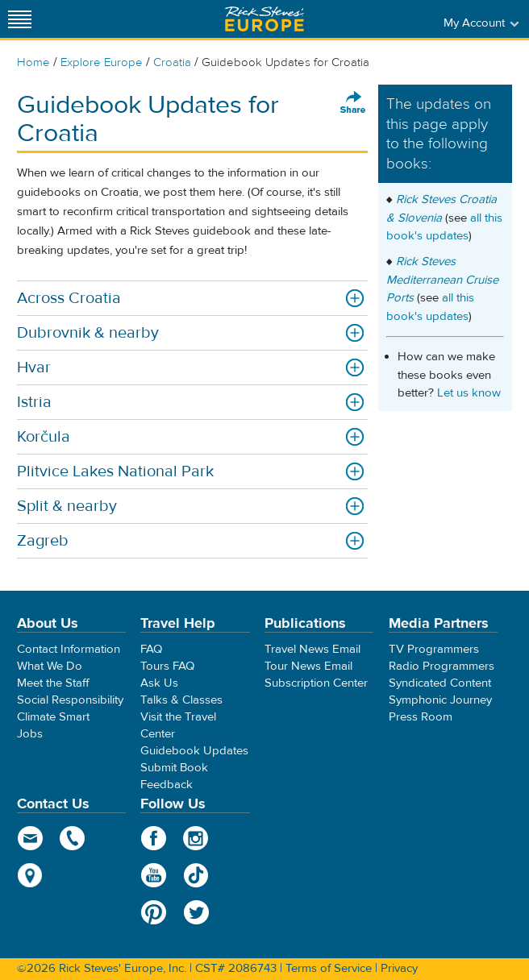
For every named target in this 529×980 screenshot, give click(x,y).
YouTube (154, 875)
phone (73, 838)
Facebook (154, 838)
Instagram (196, 838)
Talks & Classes (181, 700)
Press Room (421, 717)
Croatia (172, 62)
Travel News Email (312, 649)
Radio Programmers (442, 666)
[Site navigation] (20, 19)
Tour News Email (308, 666)
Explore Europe (102, 62)
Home (33, 62)
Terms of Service (329, 968)
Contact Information (69, 649)
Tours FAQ (167, 666)
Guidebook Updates (194, 751)
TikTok (196, 875)
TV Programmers (434, 649)
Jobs (30, 734)
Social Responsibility (70, 700)
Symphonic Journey (440, 700)
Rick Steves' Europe (264, 19)
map (30, 875)
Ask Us (159, 683)
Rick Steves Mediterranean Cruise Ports (442, 280)
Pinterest (154, 912)
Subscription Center (316, 683)
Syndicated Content (440, 683)
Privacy (399, 968)
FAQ (151, 649)
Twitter (196, 912)
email (30, 838)
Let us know (469, 393)
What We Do (50, 666)
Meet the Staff (53, 683)
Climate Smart (53, 717)
